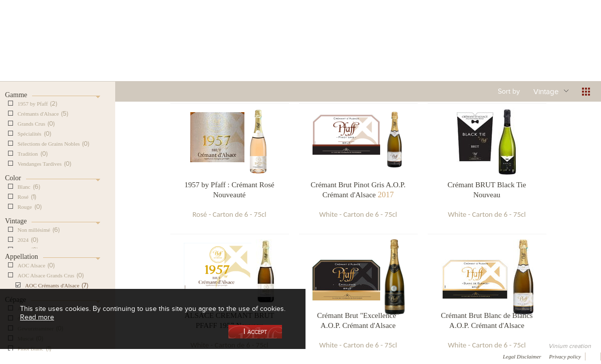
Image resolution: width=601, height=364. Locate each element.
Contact (230, 356)
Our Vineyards (198, 52)
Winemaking (407, 52)
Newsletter (268, 356)
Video (305, 356)
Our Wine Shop (125, 52)
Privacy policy (565, 356)
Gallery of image (143, 356)
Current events (554, 52)
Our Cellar (51, 52)
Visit (480, 52)
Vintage (546, 91)
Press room (192, 356)
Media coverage (89, 356)
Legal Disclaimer (522, 356)
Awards (45, 356)
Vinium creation (570, 346)
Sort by (509, 91)
